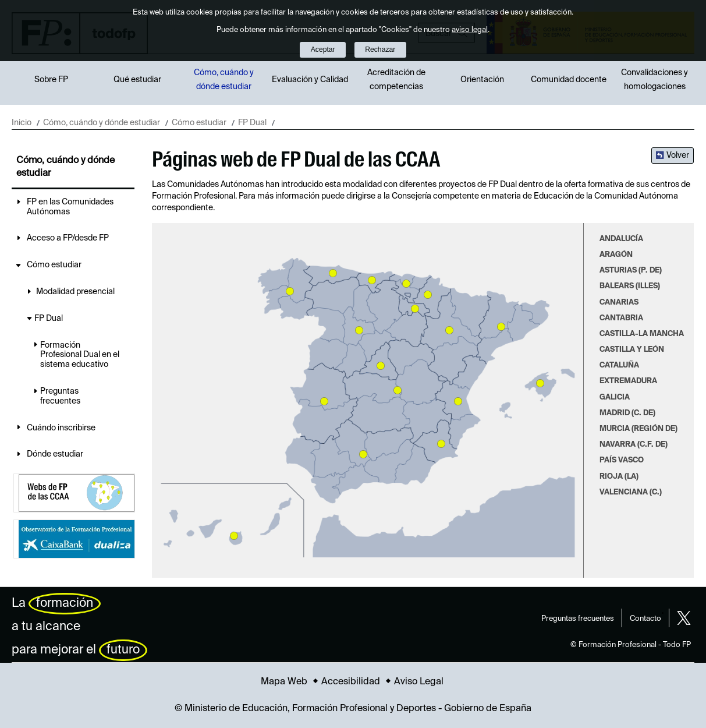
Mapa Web (284, 682)
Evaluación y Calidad (310, 80)
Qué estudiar (137, 80)
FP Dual (252, 123)
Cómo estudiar (199, 123)
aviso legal (470, 30)
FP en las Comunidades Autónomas (70, 207)
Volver (678, 156)
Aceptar (323, 50)
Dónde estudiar (55, 454)
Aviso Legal (419, 682)
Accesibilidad (351, 682)
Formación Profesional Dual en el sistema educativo (80, 355)
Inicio (22, 123)
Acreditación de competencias (396, 80)
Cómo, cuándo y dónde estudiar (224, 80)
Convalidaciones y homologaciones (654, 80)
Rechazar (380, 50)
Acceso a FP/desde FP (68, 238)
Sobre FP (51, 80)
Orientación (482, 80)
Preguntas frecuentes (60, 396)
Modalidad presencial (75, 292)
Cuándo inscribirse (61, 428)
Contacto (645, 619)
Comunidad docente (569, 80)
